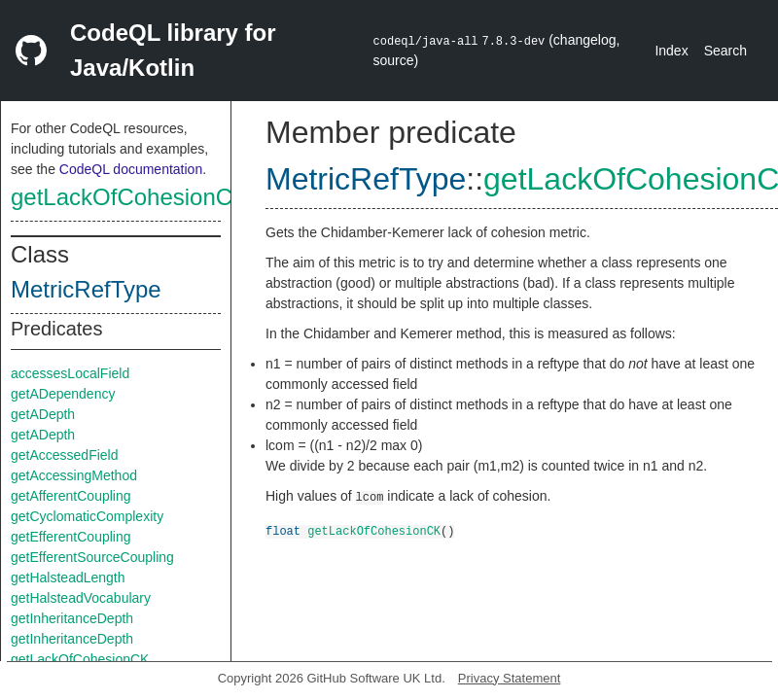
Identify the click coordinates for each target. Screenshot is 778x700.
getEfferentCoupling (71, 537)
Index (671, 51)
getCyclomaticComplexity (87, 516)
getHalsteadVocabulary (81, 598)
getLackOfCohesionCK (129, 197)
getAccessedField (65, 455)
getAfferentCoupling (71, 496)
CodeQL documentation (131, 169)
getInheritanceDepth (72, 618)
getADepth (43, 414)
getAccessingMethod (74, 475)
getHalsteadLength (68, 577)
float (283, 530)
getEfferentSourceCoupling (92, 557)
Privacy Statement (510, 678)
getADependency (63, 394)
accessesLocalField (70, 373)
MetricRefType (86, 289)
